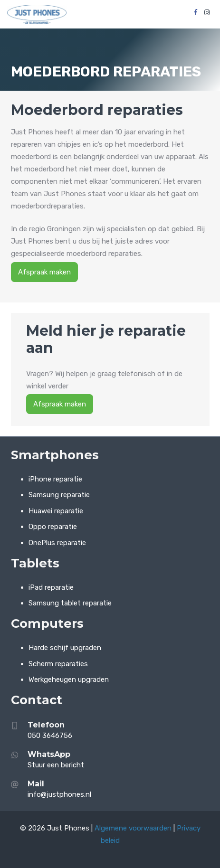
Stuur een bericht (56, 765)
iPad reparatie (51, 587)
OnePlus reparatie (57, 543)
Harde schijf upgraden (65, 648)
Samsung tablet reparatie (70, 603)
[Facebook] (196, 12)
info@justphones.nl (59, 794)
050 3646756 (51, 736)
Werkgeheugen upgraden (69, 679)
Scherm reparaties (58, 664)
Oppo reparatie (53, 527)
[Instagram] (207, 12)
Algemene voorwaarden (133, 828)
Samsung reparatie (59, 495)
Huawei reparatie (56, 511)
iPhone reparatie (55, 479)
